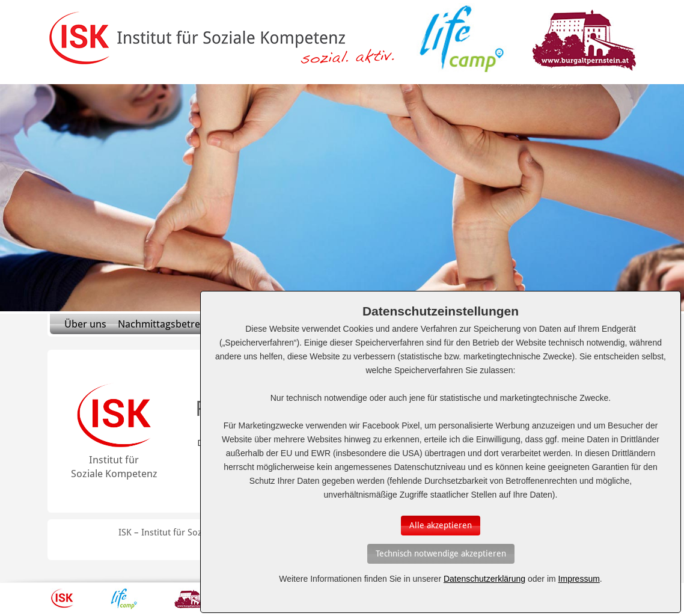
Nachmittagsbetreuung (171, 324)
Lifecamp (124, 599)
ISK (62, 599)
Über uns (85, 324)
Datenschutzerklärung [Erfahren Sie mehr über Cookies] (484, 579)
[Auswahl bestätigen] (441, 526)
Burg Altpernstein (191, 599)
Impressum (579, 579)
